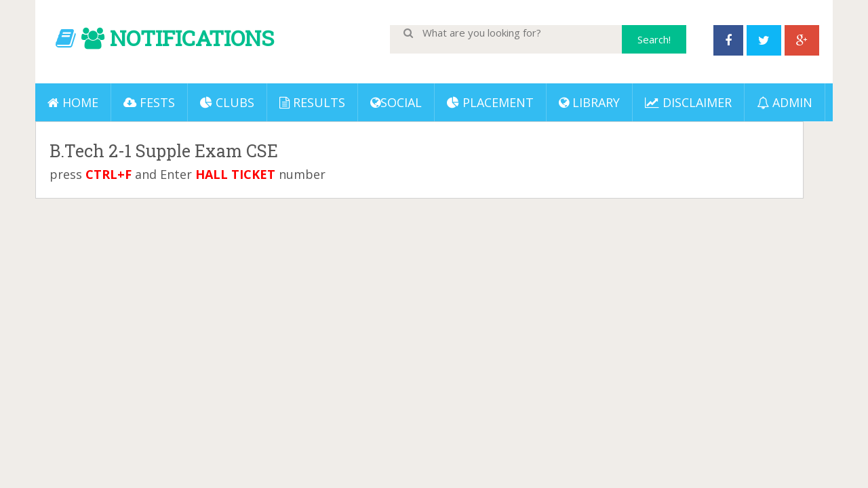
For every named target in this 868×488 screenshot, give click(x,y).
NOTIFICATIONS (192, 38)
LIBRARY (589, 102)
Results (312, 102)
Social (396, 102)
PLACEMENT (490, 102)
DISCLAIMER (688, 102)
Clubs (227, 102)
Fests (149, 102)
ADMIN (785, 102)
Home (73, 102)
